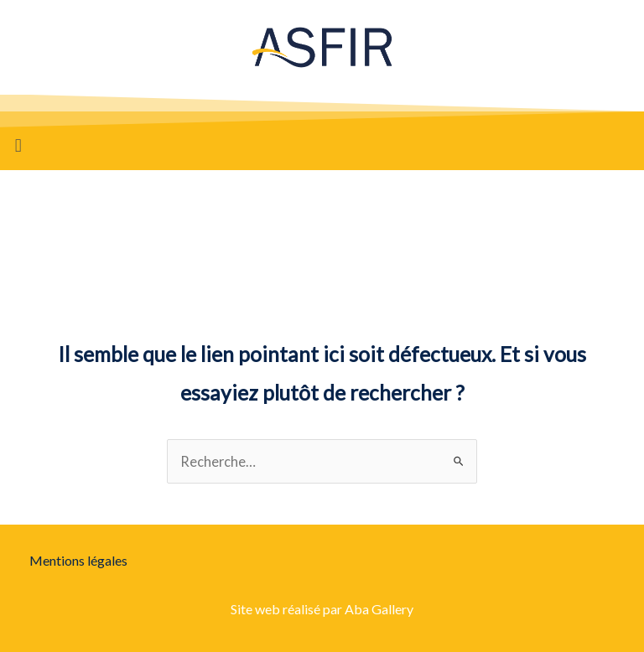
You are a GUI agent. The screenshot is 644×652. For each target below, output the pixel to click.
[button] (18, 146)
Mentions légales (78, 560)
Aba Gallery (379, 609)
